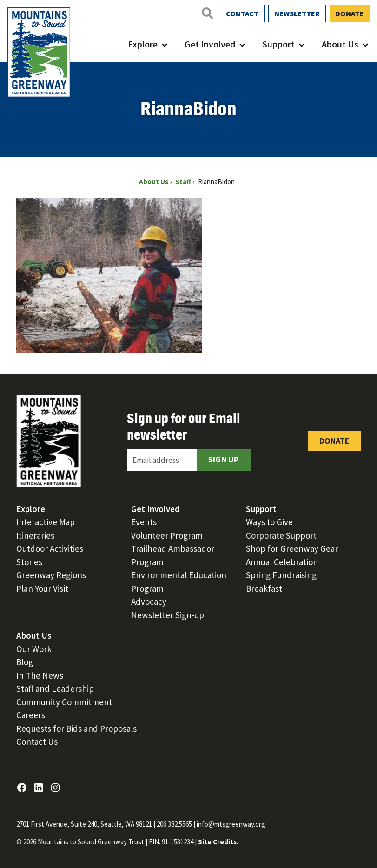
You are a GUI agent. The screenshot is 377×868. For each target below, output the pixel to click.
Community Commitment (64, 702)
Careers (31, 715)
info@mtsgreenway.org (231, 824)
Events (144, 522)
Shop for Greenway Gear (292, 548)
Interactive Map (46, 522)
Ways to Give (269, 522)
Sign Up (224, 459)
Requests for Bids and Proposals (76, 728)
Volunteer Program (167, 535)
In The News (40, 675)
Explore (143, 44)
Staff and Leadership (55, 688)
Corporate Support (281, 535)
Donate (350, 13)
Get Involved (210, 44)
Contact (242, 13)
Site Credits (217, 842)
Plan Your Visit (42, 588)
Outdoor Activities (50, 548)
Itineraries (35, 535)
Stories (29, 562)
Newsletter (297, 13)
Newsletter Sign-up (168, 615)
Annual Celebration (282, 562)
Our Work (34, 649)
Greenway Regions (51, 575)
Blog (25, 662)
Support (278, 44)
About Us (340, 44)
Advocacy (149, 601)
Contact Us (37, 741)
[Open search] (207, 13)
